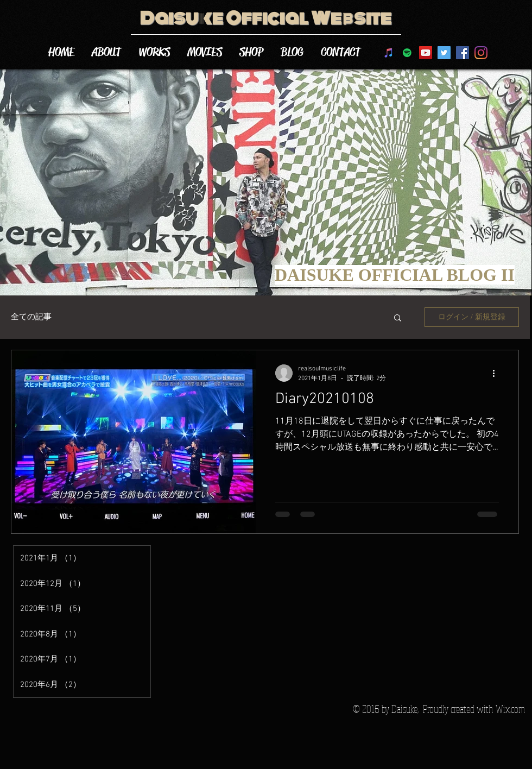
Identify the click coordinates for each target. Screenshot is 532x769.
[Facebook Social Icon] (463, 53)
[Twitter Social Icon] (444, 53)
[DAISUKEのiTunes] (389, 53)
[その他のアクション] (497, 373)
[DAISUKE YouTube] (426, 53)
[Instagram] (481, 53)
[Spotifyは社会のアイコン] (407, 53)
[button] (398, 319)
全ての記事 (31, 317)
